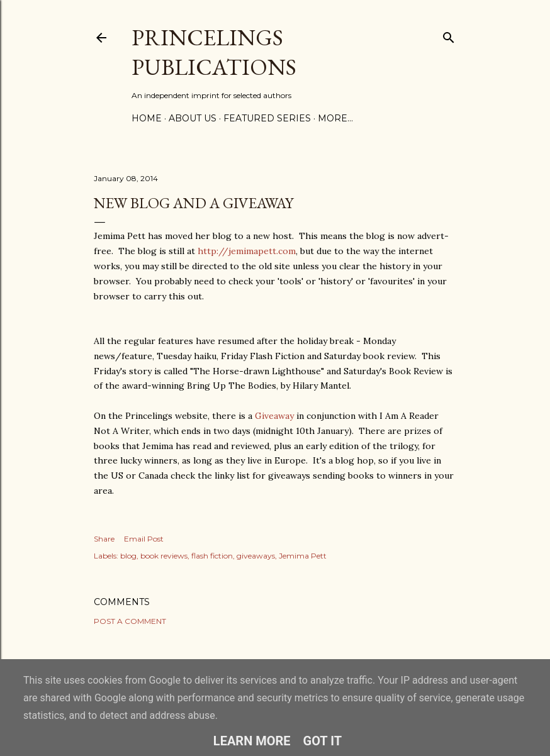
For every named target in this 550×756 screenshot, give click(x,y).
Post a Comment (130, 621)
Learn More (252, 741)
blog (128, 556)
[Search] (449, 35)
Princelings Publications (214, 52)
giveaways (256, 556)
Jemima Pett (303, 556)
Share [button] (104, 539)
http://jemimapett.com (247, 251)
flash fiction (212, 556)
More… (335, 118)
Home (147, 118)
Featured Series (267, 118)
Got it (323, 741)
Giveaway (274, 416)
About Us (193, 118)
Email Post (144, 539)
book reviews (164, 556)
